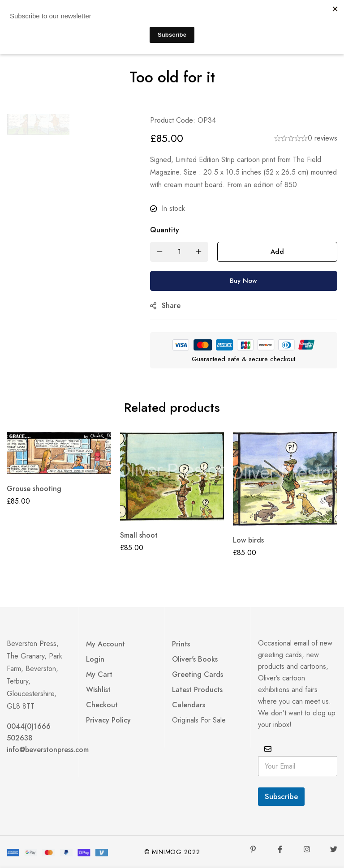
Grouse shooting (34, 489)
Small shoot (139, 535)
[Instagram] (307, 849)
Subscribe (281, 796)
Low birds (248, 540)
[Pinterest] (253, 849)
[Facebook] (280, 849)
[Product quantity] (179, 252)
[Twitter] (334, 849)
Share (171, 306)
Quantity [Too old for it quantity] (165, 230)
